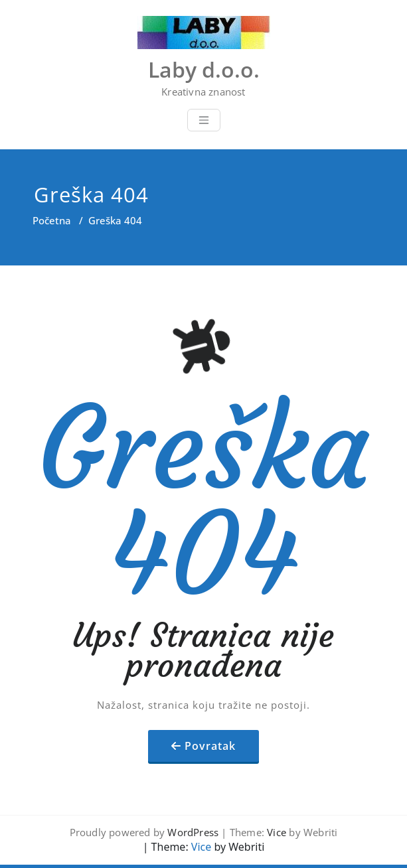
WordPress (193, 832)
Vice (277, 832)
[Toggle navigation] (204, 120)
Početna (52, 220)
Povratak (210, 746)
